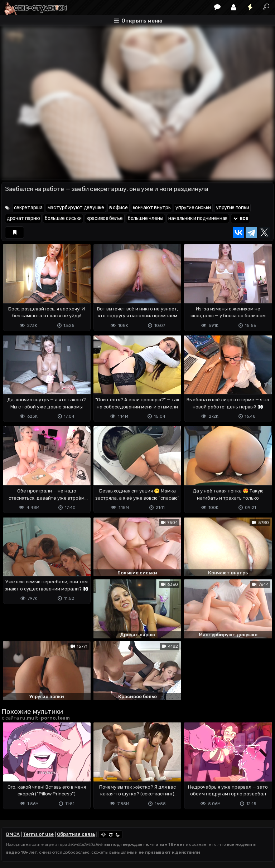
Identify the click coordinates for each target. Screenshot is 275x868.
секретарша (28, 208)
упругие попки (232, 208)
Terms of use (38, 834)
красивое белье (105, 218)
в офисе (119, 208)
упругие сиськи (193, 208)
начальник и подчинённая (198, 218)
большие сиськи (63, 218)
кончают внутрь (152, 208)
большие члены (146, 218)
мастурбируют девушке (76, 208)
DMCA (13, 834)
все (240, 218)
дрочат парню (23, 218)
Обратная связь (76, 834)
